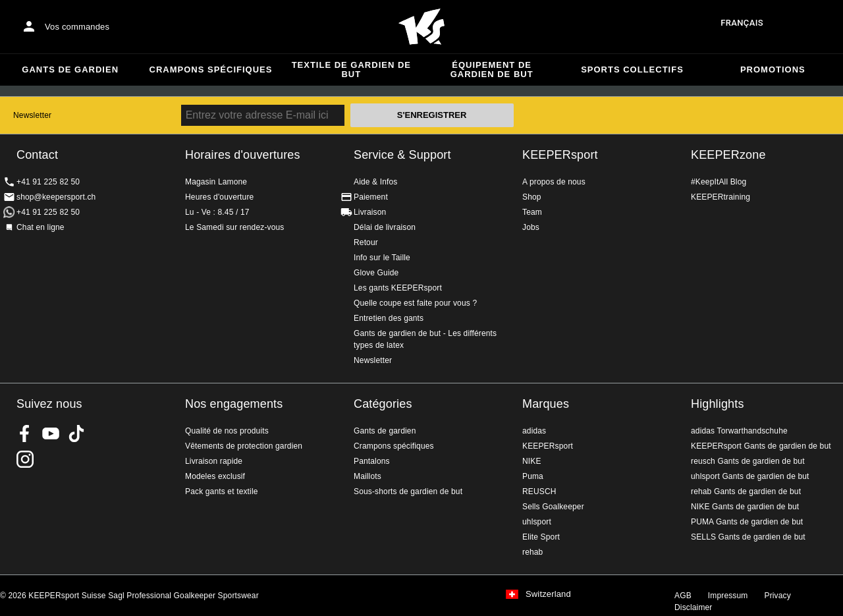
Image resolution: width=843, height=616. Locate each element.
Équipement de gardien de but (492, 70)
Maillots (367, 476)
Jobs (531, 227)
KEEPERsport (560, 155)
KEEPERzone (728, 155)
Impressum (728, 596)
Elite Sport (541, 537)
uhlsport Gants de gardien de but (750, 476)
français (742, 23)
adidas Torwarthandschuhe (739, 431)
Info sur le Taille (382, 258)
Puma (533, 476)
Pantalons (372, 461)
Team (532, 212)
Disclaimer (693, 607)
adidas (534, 431)
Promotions (773, 70)
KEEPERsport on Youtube (51, 434)
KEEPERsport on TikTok (76, 434)
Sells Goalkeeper (553, 507)
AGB (683, 596)
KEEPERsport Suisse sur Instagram (25, 459)
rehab (532, 552)
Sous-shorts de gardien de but (408, 491)
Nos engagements (234, 404)
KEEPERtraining (721, 197)
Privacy (778, 596)
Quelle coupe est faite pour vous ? (415, 303)
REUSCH (539, 491)
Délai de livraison (385, 227)
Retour (366, 242)
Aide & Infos (376, 182)
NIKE (532, 461)
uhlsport (537, 522)
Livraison (370, 212)
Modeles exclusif (215, 476)
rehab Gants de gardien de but (746, 491)
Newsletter (32, 115)
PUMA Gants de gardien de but (747, 522)
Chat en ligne (41, 227)
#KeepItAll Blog (719, 182)
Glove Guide (376, 273)
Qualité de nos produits (227, 431)
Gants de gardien (70, 70)
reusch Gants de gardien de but (748, 461)
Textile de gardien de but (351, 70)
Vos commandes (77, 27)
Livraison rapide (214, 461)
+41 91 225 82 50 (48, 182)
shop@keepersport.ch (56, 197)
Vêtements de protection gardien (244, 446)
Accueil (421, 27)
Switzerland (548, 594)
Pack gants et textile (222, 491)
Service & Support (402, 155)
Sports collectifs (632, 70)
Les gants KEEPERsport (398, 288)
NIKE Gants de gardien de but (745, 507)
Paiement (371, 197)
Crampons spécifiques (211, 70)
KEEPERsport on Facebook (25, 434)
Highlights (718, 404)
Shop (532, 197)
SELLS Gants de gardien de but (748, 537)
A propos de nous (554, 182)
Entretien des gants (389, 318)
